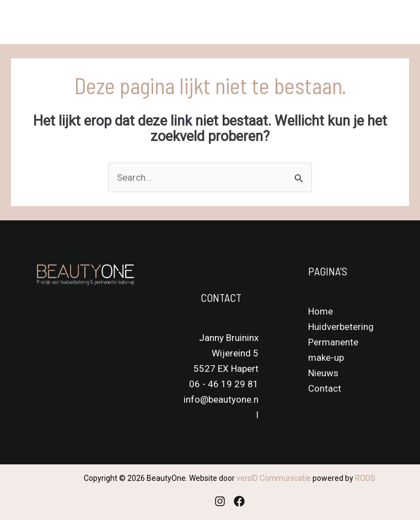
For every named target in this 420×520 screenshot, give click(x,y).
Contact (325, 388)
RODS (365, 478)
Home (321, 311)
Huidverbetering (341, 327)
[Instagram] (220, 501)
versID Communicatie (274, 478)
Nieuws (323, 373)
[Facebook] (239, 501)
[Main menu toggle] (397, 22)
